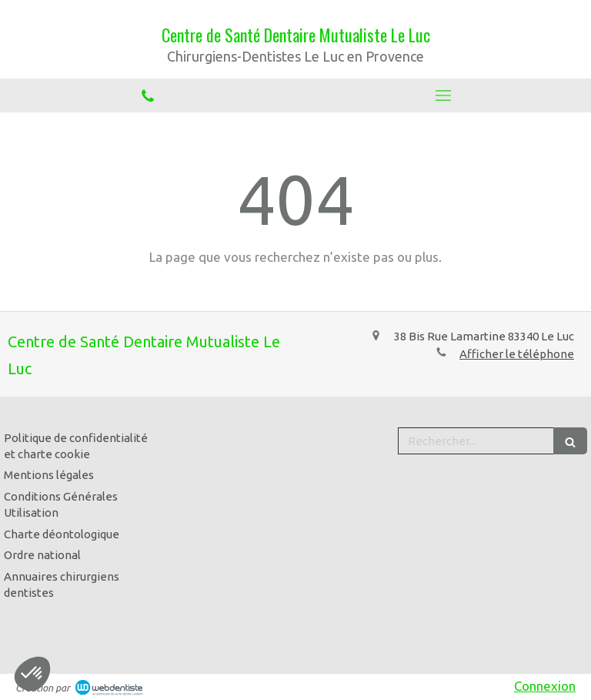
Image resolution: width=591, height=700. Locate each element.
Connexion (545, 686)
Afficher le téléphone (517, 354)
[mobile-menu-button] (443, 95)
